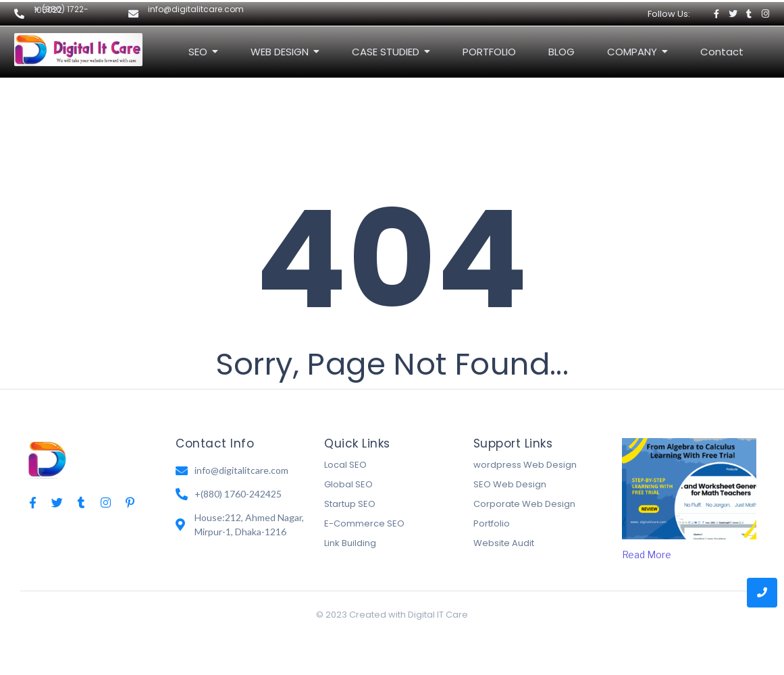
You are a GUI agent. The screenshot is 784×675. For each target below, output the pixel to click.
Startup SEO (350, 504)
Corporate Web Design (524, 504)
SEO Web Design (510, 484)
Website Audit (504, 543)
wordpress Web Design (525, 465)
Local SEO (345, 465)
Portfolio (492, 523)
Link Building (350, 543)
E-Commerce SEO (364, 523)
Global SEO (348, 484)
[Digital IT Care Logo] (47, 458)
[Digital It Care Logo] (78, 50)
